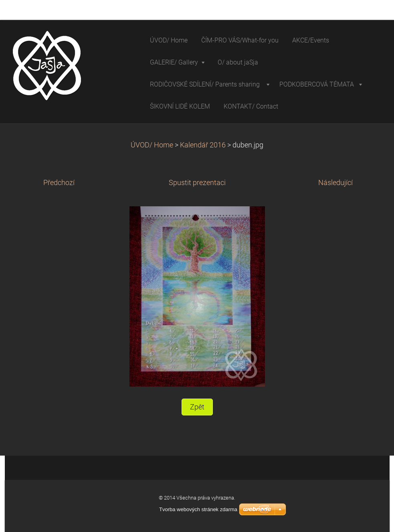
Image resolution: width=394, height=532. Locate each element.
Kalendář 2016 (203, 145)
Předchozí (59, 183)
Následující (335, 183)
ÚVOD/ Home (152, 145)
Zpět (197, 407)
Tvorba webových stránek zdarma (198, 509)
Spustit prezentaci (197, 183)
